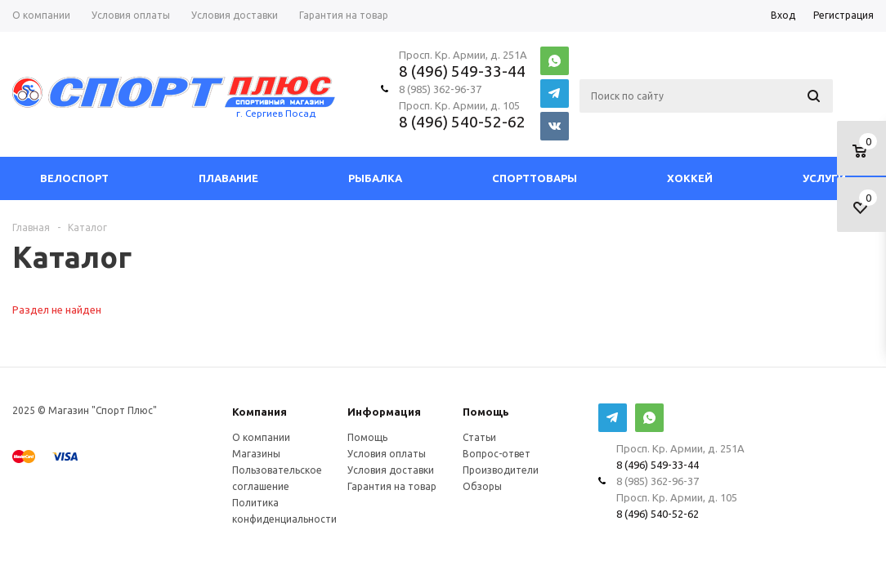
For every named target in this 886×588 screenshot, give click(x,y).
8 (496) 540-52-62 (462, 122)
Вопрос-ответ (497, 454)
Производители (501, 470)
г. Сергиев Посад (276, 113)
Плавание (228, 178)
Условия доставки (391, 470)
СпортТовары (535, 178)
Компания (260, 412)
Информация (384, 412)
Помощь (486, 412)
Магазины (256, 454)
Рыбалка (375, 178)
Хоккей (690, 178)
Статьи (479, 437)
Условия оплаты (387, 454)
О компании (261, 437)
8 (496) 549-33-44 (462, 71)
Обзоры (482, 486)
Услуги (824, 178)
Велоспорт (74, 178)
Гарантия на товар (392, 486)
